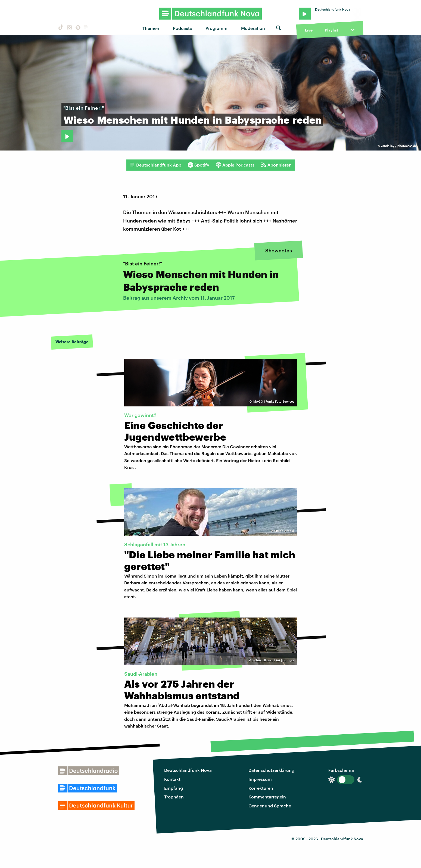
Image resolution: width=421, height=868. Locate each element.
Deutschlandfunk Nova (188, 770)
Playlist (331, 30)
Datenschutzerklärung (271, 770)
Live (309, 30)
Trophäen (174, 797)
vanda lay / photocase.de (399, 146)
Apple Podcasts (235, 165)
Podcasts (182, 28)
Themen (151, 28)
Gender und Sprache (270, 806)
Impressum (260, 779)
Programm (216, 28)
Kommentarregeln (267, 797)
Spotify (199, 165)
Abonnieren (276, 165)
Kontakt (172, 779)
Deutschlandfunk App (155, 165)
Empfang (174, 788)
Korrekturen (261, 788)
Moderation (253, 28)
